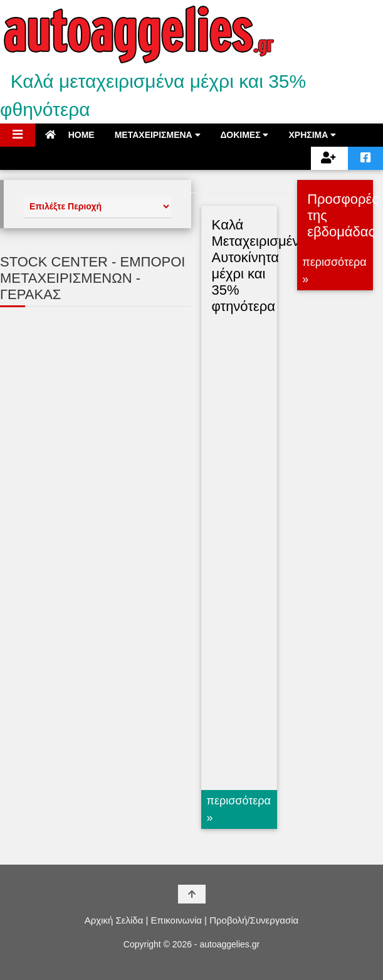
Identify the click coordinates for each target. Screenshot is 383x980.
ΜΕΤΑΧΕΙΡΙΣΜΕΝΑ (158, 135)
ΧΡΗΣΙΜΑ (312, 135)
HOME (70, 135)
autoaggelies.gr (229, 944)
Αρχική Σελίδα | (117, 920)
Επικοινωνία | (179, 920)
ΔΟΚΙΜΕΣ (245, 135)
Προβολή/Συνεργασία (254, 920)
